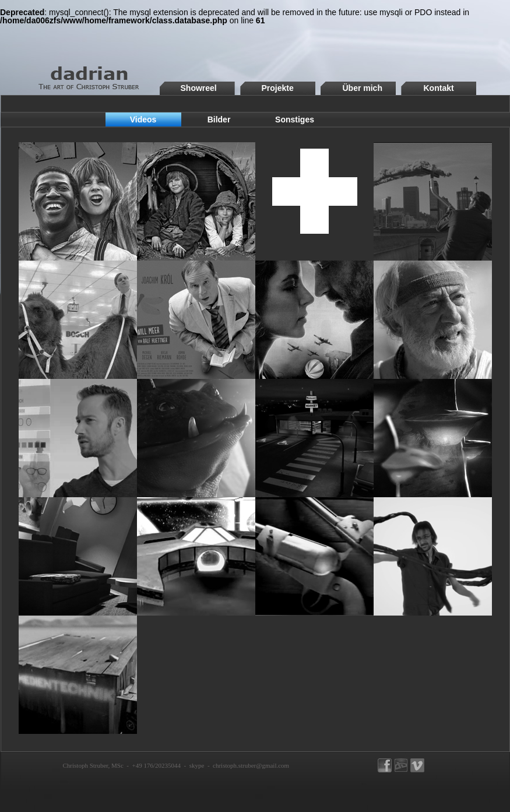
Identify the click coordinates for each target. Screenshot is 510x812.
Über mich (363, 88)
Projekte (278, 88)
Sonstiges (295, 119)
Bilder (219, 119)
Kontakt (439, 88)
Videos (143, 119)
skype (197, 765)
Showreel (199, 88)
